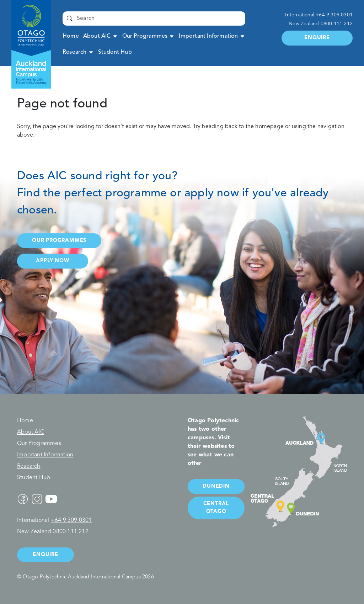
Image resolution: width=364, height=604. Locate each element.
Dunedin (216, 486)
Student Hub (115, 52)
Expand (115, 36)
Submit (70, 18)
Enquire (317, 38)
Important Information (208, 36)
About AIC (97, 36)
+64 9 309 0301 (334, 15)
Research (75, 52)
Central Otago (216, 508)
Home (71, 36)
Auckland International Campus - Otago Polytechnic (28, 21)
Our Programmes (145, 36)
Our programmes (59, 241)
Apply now (52, 261)
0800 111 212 (337, 24)
